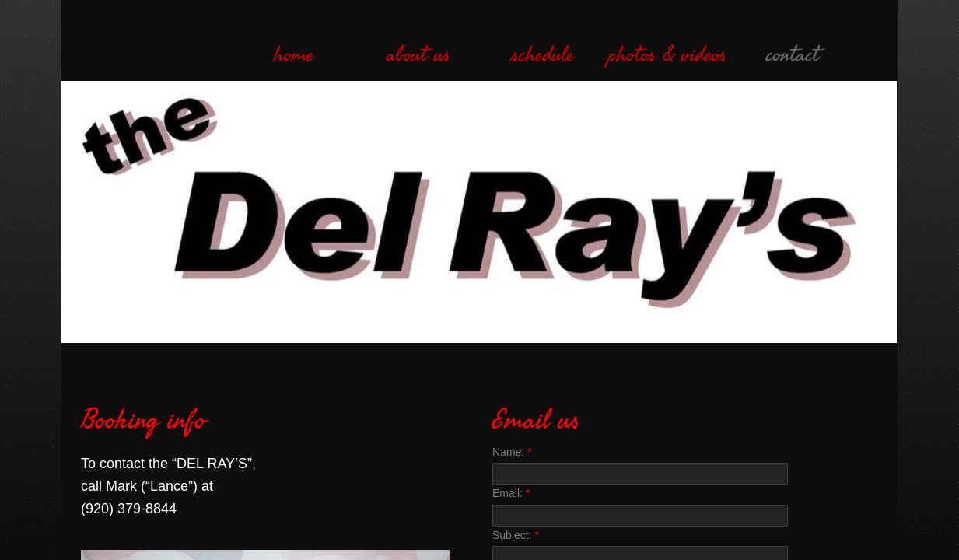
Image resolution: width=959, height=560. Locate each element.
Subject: (516, 535)
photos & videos (667, 55)
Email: (511, 493)
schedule (543, 55)
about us (418, 55)
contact (793, 55)
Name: (512, 452)
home (294, 55)
